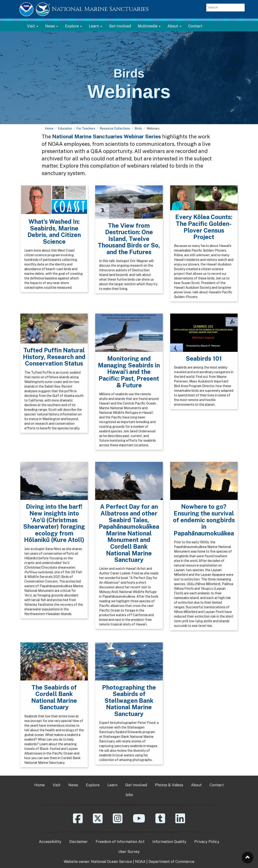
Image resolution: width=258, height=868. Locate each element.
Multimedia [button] (149, 26)
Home (49, 128)
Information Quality (169, 842)
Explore (93, 785)
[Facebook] (78, 822)
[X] (98, 822)
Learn (112, 785)
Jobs (129, 795)
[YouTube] (139, 822)
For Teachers (86, 128)
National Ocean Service (112, 862)
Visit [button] (33, 26)
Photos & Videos (169, 785)
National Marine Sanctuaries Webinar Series (107, 136)
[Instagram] (118, 822)
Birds (138, 128)
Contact (195, 26)
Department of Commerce (171, 862)
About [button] (174, 26)
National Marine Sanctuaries (100, 9)
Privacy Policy (207, 842)
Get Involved (120, 26)
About (196, 785)
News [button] (52, 26)
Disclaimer (79, 842)
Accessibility (50, 842)
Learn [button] (96, 26)
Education (65, 128)
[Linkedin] (180, 822)
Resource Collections (115, 128)
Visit (57, 785)
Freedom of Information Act (120, 842)
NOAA (140, 862)
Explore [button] (74, 26)
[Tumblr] (160, 822)
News (73, 785)
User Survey (129, 852)
